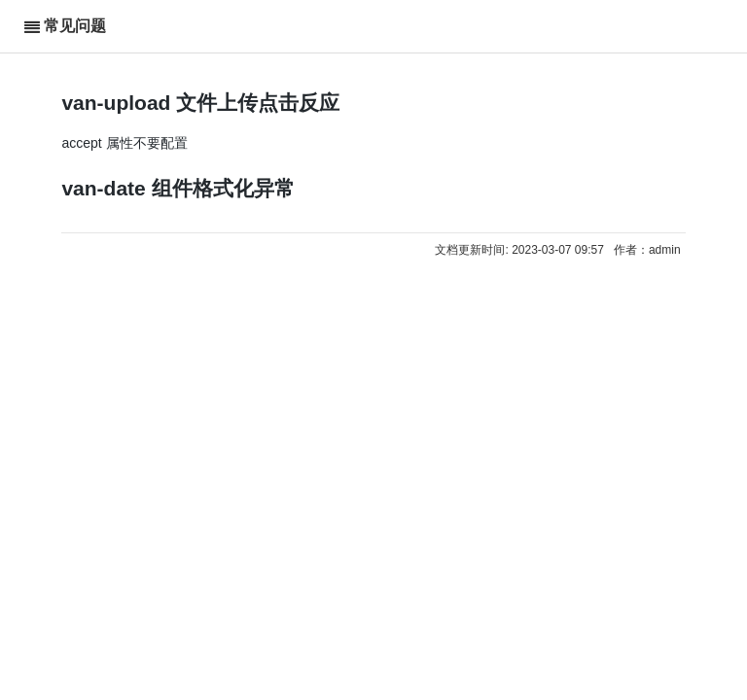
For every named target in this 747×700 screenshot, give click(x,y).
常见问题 (75, 26)
